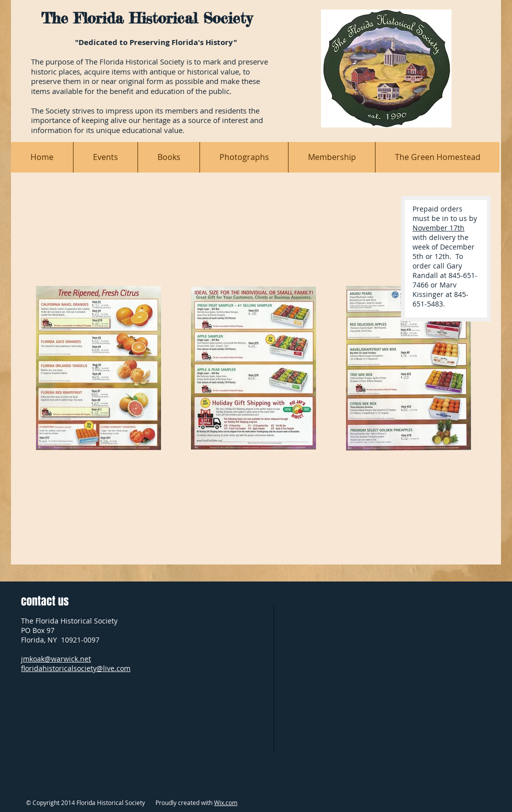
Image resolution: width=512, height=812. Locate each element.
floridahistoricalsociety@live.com (76, 668)
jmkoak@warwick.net (56, 659)
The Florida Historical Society (146, 18)
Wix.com (226, 802)
